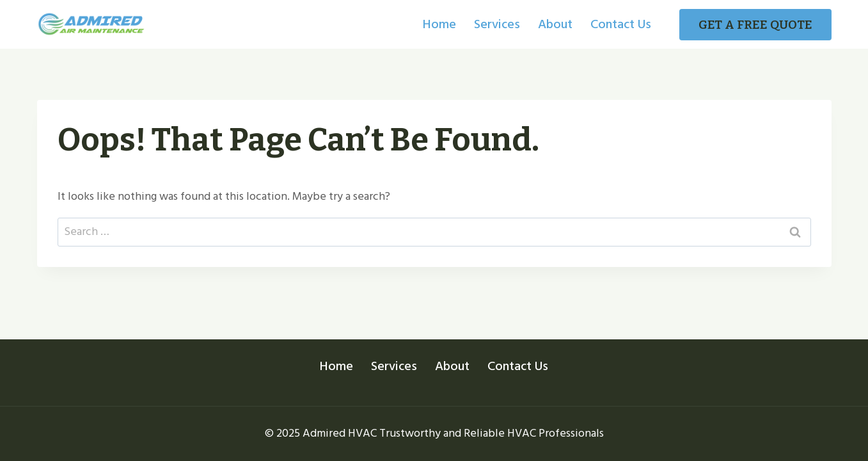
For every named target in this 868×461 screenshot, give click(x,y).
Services (497, 24)
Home (439, 24)
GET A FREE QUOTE (755, 25)
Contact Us (621, 24)
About (555, 24)
